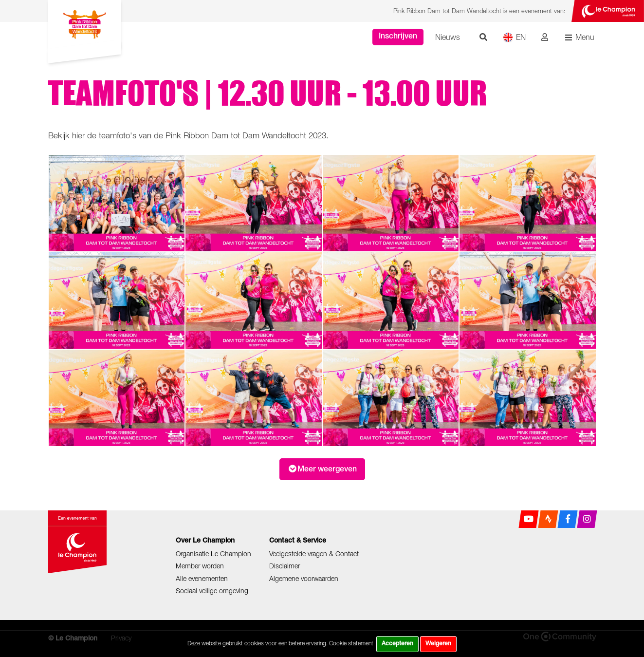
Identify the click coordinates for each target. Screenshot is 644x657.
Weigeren (438, 644)
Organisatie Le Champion (213, 554)
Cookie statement (351, 643)
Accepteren (397, 644)
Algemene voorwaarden (304, 578)
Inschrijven (398, 37)
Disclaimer (285, 566)
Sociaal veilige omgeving (212, 591)
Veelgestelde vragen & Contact (314, 554)
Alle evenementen (202, 578)
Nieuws (448, 37)
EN (514, 37)
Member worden (200, 566)
